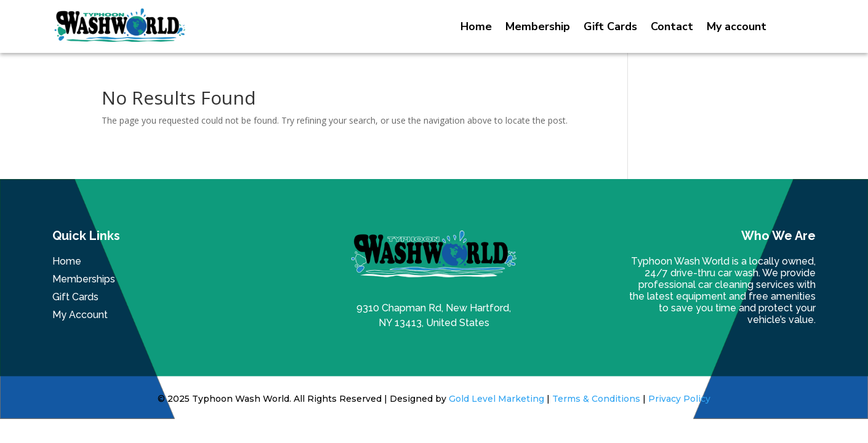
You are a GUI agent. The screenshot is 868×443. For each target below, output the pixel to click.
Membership (538, 26)
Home (476, 26)
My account (737, 26)
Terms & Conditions (596, 399)
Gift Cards (610, 26)
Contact (672, 26)
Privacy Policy (679, 399)
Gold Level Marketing (496, 399)
